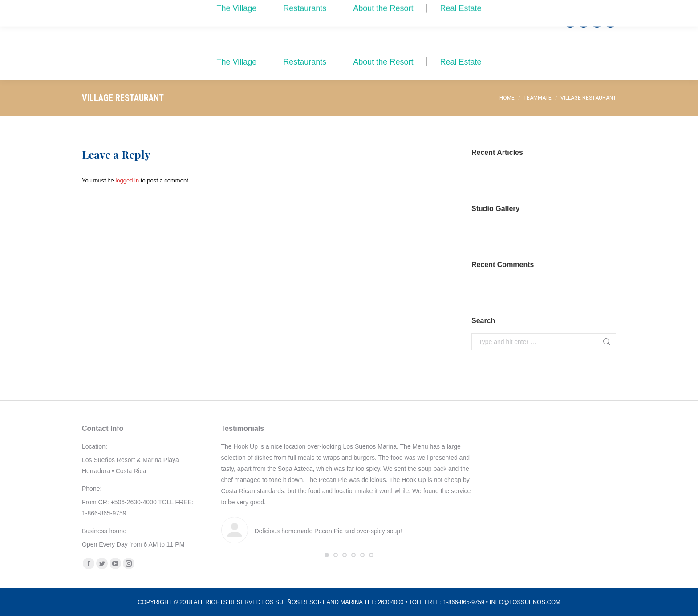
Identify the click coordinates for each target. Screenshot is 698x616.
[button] (327, 555)
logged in (127, 180)
